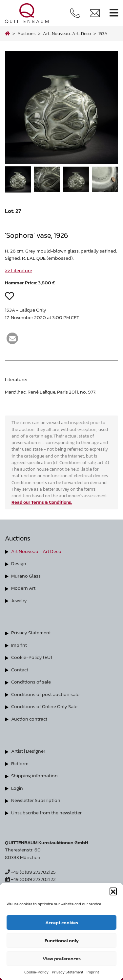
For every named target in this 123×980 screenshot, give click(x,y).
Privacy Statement (68, 972)
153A (103, 33)
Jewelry (19, 600)
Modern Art (23, 588)
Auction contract (29, 719)
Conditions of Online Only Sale (44, 706)
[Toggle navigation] (114, 13)
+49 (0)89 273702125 (30, 872)
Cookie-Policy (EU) (32, 657)
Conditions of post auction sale (45, 694)
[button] (113, 891)
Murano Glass (26, 576)
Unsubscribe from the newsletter (46, 813)
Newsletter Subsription (36, 800)
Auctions (26, 33)
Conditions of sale (31, 682)
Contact (20, 670)
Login (17, 788)
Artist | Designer (28, 751)
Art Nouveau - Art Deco (36, 551)
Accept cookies (62, 922)
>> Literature (19, 270)
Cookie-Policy (36, 972)
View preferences (62, 959)
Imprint (93, 972)
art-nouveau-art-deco (67, 33)
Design (19, 563)
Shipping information (34, 776)
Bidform (20, 763)
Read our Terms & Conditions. (42, 502)
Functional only (62, 940)
